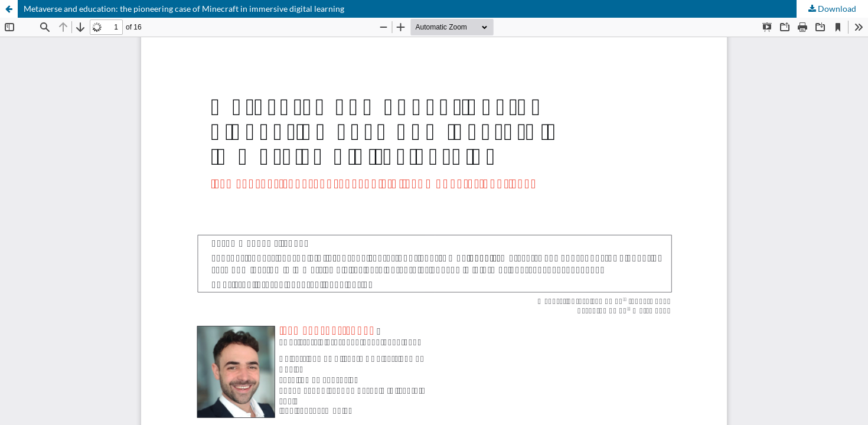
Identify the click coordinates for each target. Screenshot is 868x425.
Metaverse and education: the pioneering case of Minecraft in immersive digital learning (184, 9)
